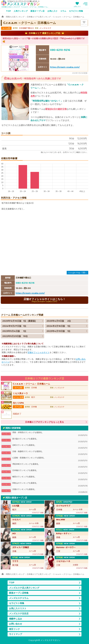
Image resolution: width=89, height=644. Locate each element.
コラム (63, 11)
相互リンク (14, 629)
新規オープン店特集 (19, 593)
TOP (8, 11)
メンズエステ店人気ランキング (24, 588)
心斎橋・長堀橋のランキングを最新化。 (50, 459)
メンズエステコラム (19, 598)
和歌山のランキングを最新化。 (50, 484)
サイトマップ (16, 634)
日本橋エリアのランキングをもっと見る (44, 422)
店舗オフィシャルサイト (39, 352)
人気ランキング (21, 11)
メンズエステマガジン (20, 3)
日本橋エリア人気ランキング (39, 17)
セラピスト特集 (76, 11)
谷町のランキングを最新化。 (50, 447)
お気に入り (77, 6)
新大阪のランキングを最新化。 (50, 440)
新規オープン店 (37, 11)
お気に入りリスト (18, 608)
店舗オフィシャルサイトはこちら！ (44, 300)
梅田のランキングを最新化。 (50, 478)
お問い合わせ (16, 624)
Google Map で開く (78, 273)
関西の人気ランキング (15, 17)
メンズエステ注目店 (19, 613)
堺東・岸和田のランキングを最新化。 (50, 434)
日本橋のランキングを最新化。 (50, 472)
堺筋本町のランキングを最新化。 (50, 466)
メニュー (85, 4)
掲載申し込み (16, 619)
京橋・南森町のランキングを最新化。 (50, 453)
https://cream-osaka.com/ (65, 67)
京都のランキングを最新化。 (50, 491)
